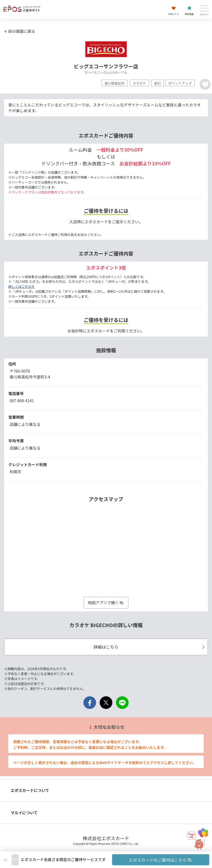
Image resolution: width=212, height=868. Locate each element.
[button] (115, 860)
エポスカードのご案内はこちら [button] (161, 860)
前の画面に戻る (19, 31)
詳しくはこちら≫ (21, 286)
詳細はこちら (150, 647)
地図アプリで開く (106, 603)
